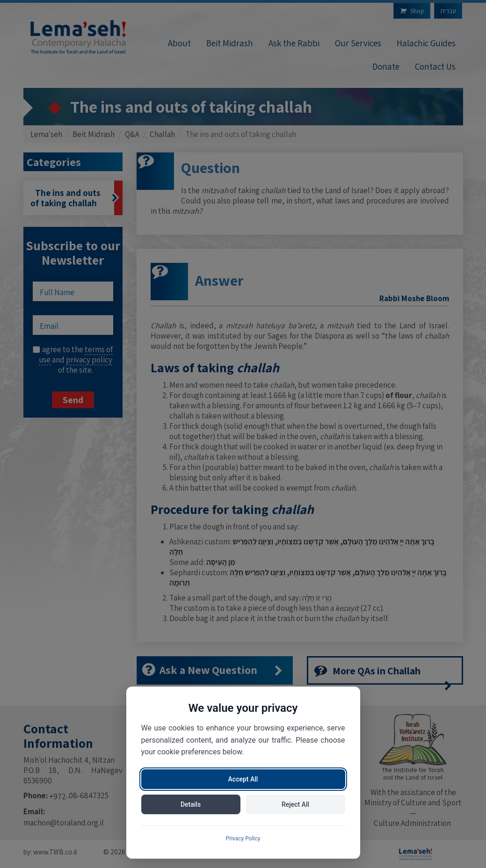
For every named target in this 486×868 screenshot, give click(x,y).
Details (191, 804)
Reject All (295, 804)
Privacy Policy (243, 839)
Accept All (243, 779)
